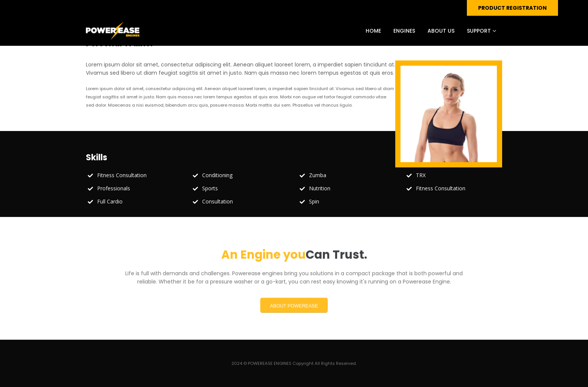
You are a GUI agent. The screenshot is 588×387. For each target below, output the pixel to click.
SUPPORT (479, 31)
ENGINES (404, 31)
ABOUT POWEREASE (294, 310)
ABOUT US (441, 31)
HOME (373, 31)
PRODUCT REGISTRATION (512, 8)
